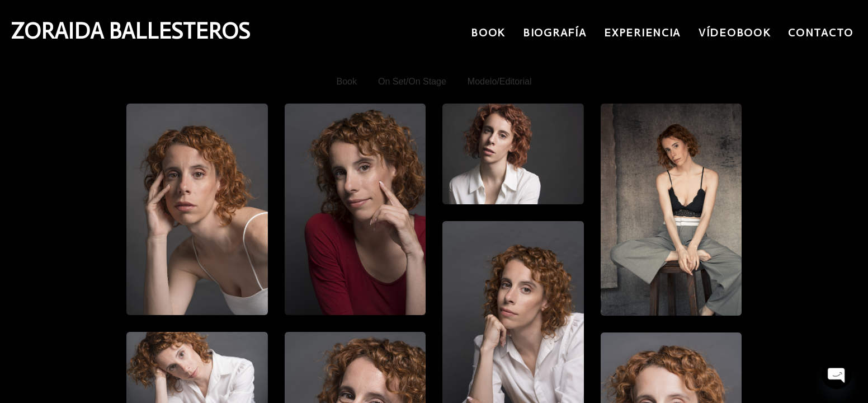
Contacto (821, 32)
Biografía (555, 32)
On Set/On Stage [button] (412, 81)
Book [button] (346, 81)
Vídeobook (734, 32)
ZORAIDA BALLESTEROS (131, 31)
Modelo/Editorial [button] (500, 81)
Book (488, 32)
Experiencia (642, 32)
